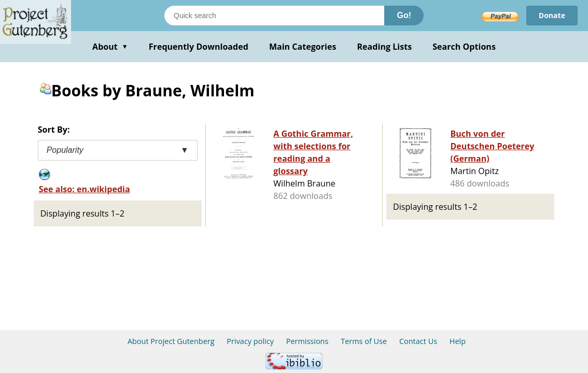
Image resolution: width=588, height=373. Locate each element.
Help (458, 341)
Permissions (307, 341)
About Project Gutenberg (171, 341)
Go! (404, 15)
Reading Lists (385, 47)
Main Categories (303, 47)
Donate (552, 15)
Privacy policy (250, 341)
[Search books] (274, 16)
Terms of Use (364, 341)
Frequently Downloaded (199, 47)
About (110, 47)
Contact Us (418, 341)
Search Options (464, 47)
